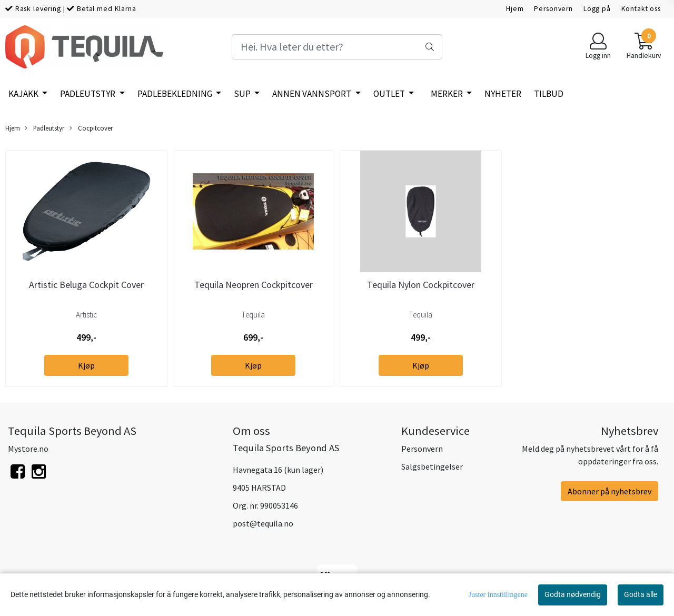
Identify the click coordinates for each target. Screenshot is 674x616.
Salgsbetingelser (432, 466)
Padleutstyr (88, 94)
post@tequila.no (263, 523)
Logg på (597, 9)
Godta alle (641, 594)
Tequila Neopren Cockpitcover (254, 285)
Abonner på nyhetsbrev (609, 491)
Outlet (390, 94)
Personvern (553, 9)
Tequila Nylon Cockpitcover (421, 285)
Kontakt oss (641, 9)
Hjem (515, 9)
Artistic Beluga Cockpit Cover (86, 285)
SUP (243, 94)
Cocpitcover (91, 128)
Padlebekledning (176, 94)
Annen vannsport (313, 94)
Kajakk (24, 94)
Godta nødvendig (573, 594)
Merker (448, 94)
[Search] (337, 47)
